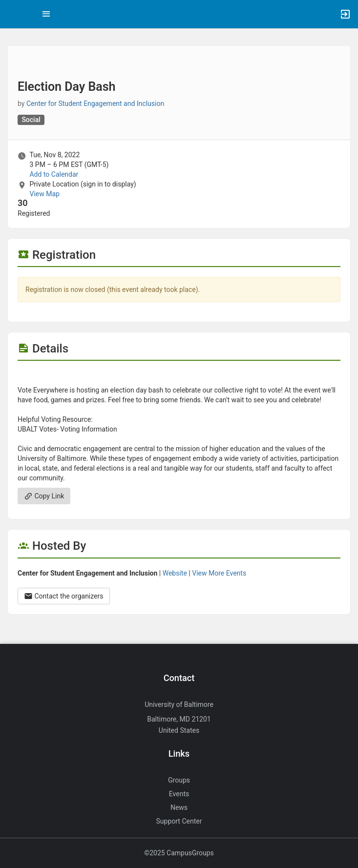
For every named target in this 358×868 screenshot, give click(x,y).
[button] (12, 14)
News (179, 807)
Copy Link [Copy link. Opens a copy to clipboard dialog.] (44, 496)
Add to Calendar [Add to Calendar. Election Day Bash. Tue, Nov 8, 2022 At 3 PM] (54, 174)
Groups (179, 780)
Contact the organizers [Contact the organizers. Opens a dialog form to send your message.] (64, 596)
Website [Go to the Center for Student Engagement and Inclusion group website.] (175, 573)
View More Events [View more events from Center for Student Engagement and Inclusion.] (219, 573)
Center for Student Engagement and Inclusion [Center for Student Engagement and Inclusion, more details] (95, 103)
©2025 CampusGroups (179, 853)
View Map (44, 194)
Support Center (179, 821)
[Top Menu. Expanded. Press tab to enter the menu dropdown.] (46, 14)
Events (179, 794)
